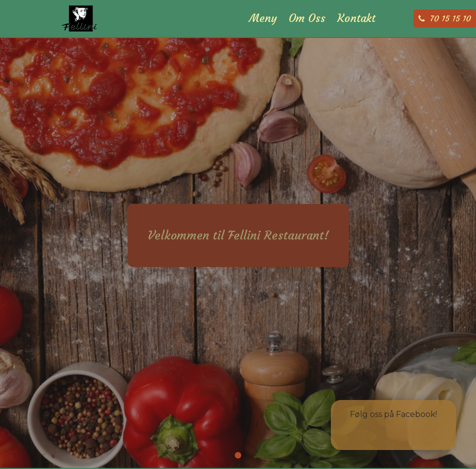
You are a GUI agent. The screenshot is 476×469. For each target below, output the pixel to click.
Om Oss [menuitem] (307, 30)
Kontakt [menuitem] (356, 30)
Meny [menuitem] (263, 30)
